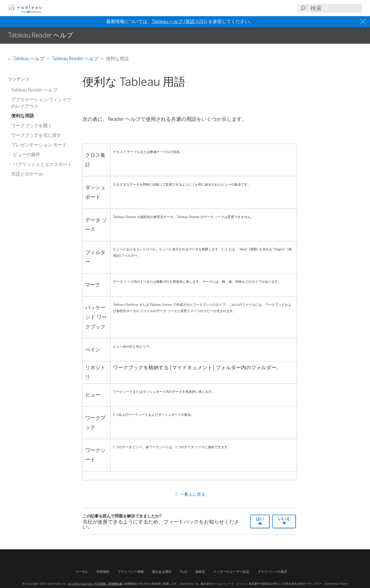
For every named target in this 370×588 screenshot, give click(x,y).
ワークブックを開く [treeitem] (32, 126)
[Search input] (336, 8)
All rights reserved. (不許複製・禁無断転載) (96, 584)
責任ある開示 (162, 572)
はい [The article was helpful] (260, 521)
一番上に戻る (190, 494)
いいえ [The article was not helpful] (284, 521)
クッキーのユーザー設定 (231, 572)
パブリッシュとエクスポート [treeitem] (42, 164)
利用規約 (103, 572)
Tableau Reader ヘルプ (75, 59)
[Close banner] (364, 22)
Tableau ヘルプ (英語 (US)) (179, 21)
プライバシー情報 (131, 572)
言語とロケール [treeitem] (27, 174)
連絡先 (200, 572)
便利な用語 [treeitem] (23, 116)
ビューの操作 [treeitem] (26, 154)
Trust (183, 572)
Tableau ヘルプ (27, 59)
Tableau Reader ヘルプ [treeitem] (34, 90)
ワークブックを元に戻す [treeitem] (36, 135)
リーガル (82, 572)
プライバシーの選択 (272, 572)
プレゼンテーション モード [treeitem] (39, 145)
